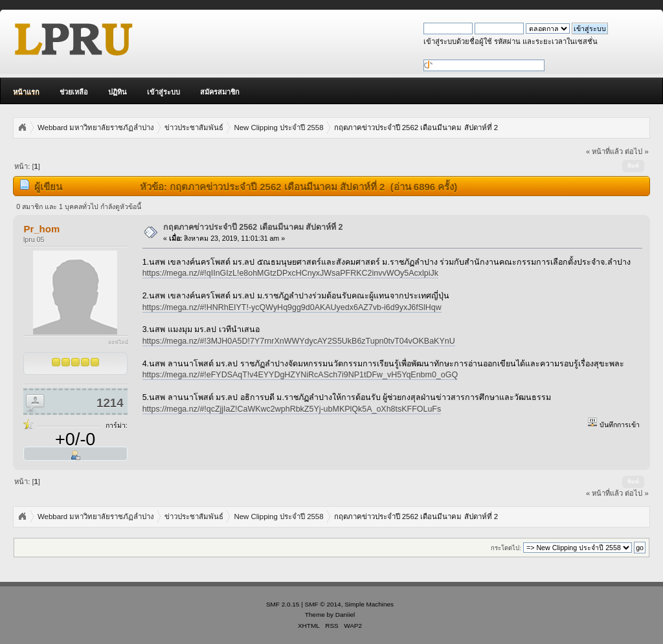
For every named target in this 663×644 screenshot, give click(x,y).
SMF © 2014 (323, 604)
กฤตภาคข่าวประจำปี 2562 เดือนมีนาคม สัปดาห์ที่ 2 (253, 227)
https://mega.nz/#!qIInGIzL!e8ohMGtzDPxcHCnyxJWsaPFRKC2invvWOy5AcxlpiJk (290, 273)
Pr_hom (41, 229)
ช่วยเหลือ (74, 92)
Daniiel (345, 615)
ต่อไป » (636, 151)
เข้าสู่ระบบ (163, 92)
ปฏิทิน (118, 92)
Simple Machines (369, 604)
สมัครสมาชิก (220, 92)
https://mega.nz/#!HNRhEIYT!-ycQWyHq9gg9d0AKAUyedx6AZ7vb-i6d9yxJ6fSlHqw (292, 307)
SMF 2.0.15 (283, 604)
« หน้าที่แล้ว (604, 151)
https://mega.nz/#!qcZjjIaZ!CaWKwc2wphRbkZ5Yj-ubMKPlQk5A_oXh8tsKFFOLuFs (292, 409)
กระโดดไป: (506, 548)
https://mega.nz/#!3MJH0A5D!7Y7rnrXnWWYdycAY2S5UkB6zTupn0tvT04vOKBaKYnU (299, 341)
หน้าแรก (26, 92)
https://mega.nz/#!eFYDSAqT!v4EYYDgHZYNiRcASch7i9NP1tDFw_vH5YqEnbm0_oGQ (300, 375)
